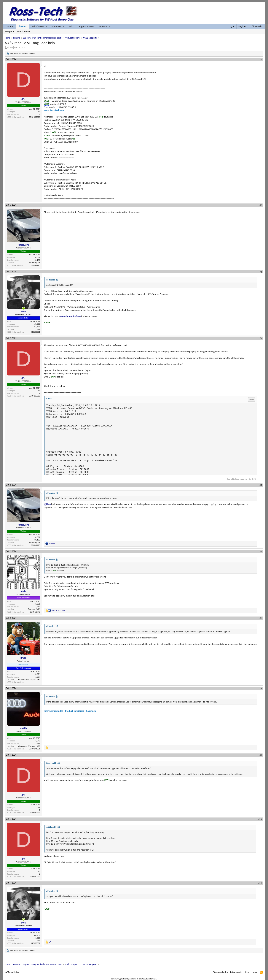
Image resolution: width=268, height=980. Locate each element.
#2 (261, 205)
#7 (261, 618)
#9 (261, 755)
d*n (9, 47)
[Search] (256, 27)
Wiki (71, 26)
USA (38, 329)
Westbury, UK (34, 263)
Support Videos (86, 26)
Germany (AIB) (34, 609)
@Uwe (47, 504)
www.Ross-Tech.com (54, 110)
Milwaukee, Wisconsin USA (29, 746)
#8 (261, 689)
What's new (38, 26)
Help (247, 972)
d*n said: (51, 280)
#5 (261, 485)
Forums (23, 26)
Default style (12, 972)
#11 (260, 883)
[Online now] (24, 308)
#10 (260, 819)
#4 (261, 338)
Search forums (24, 31)
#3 (261, 272)
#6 (261, 552)
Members (56, 26)
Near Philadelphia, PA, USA (29, 680)
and (58, 610)
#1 (261, 60)
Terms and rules (220, 972)
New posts (9, 31)
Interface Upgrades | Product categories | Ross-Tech (70, 711)
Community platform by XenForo (134, 979)
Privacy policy (236, 972)
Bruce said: (51, 763)
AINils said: (51, 827)
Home (10, 26)
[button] (46, 27)
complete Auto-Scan (71, 316)
